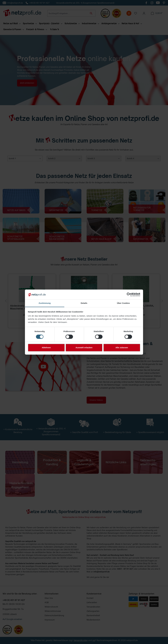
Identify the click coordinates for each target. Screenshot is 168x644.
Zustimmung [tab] (45, 303)
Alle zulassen (122, 348)
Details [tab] (84, 303)
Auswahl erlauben (84, 348)
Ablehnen (46, 348)
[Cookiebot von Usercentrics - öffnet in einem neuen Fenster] (129, 294)
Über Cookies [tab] (123, 303)
